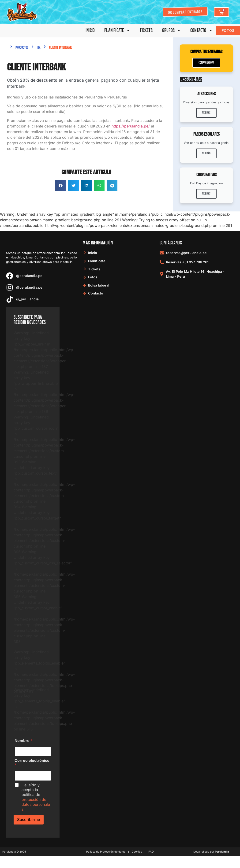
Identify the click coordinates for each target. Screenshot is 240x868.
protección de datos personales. (36, 804)
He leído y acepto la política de (36, 797)
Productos (22, 48)
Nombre (23, 741)
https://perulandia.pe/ (131, 126)
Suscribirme (29, 820)
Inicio (90, 31)
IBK (39, 48)
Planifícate (117, 31)
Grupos (171, 31)
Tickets (146, 31)
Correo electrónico (32, 763)
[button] (61, 186)
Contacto (201, 31)
